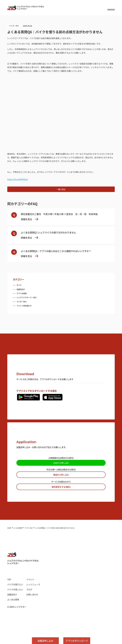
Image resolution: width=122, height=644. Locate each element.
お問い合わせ (32, 594)
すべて (19, 285)
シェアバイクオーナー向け (27, 297)
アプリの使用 (22, 293)
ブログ (29, 589)
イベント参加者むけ (24, 306)
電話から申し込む (61, 475)
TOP (9, 579)
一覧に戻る (61, 189)
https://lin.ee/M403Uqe (18, 179)
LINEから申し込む (61, 463)
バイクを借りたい (15, 584)
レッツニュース (33, 584)
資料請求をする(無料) (61, 487)
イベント (30, 579)
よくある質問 (13, 599)
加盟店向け (21, 289)
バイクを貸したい (15, 589)
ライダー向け (22, 302)
